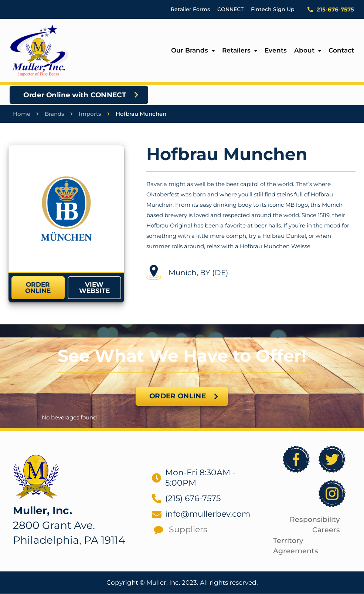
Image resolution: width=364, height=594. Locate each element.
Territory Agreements (296, 546)
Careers (326, 530)
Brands (55, 114)
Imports (90, 114)
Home (22, 114)
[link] (66, 209)
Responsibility (315, 520)
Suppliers (188, 530)
